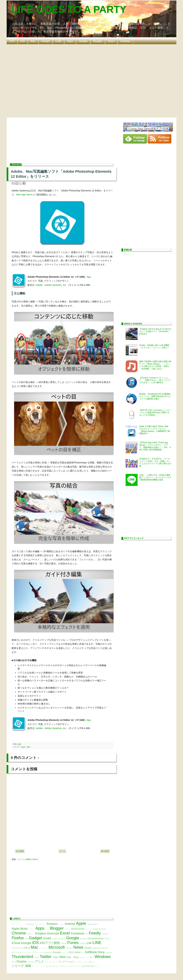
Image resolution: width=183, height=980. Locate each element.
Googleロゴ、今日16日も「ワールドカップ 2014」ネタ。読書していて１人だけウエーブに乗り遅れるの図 (155, 462)
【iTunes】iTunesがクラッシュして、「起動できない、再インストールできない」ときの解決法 (155, 380)
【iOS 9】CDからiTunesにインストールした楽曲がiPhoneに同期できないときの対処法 (155, 413)
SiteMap (125, 41)
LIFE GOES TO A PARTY (69, 9)
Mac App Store (24, 195)
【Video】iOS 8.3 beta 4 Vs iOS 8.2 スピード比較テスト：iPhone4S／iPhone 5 (155, 331)
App (89, 277)
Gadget (83, 41)
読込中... (127, 254)
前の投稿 (105, 851)
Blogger (98, 41)
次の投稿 (20, 851)
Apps (70, 41)
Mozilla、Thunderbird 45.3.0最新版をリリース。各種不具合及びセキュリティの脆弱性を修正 (155, 396)
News (111, 41)
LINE (58, 41)
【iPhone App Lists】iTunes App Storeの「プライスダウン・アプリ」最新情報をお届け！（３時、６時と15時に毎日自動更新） (155, 446)
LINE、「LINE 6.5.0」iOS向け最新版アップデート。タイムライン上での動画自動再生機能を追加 (155, 477)
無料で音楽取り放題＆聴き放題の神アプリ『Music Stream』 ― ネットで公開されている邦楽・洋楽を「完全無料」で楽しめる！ (155, 365)
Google (46, 41)
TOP (12, 41)
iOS (23, 41)
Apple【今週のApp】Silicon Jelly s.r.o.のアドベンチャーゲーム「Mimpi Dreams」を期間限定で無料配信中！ (155, 430)
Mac (33, 41)
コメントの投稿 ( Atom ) (28, 859)
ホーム (62, 851)
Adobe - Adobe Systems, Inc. (51, 285)
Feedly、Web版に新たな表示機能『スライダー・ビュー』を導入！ (154, 346)
